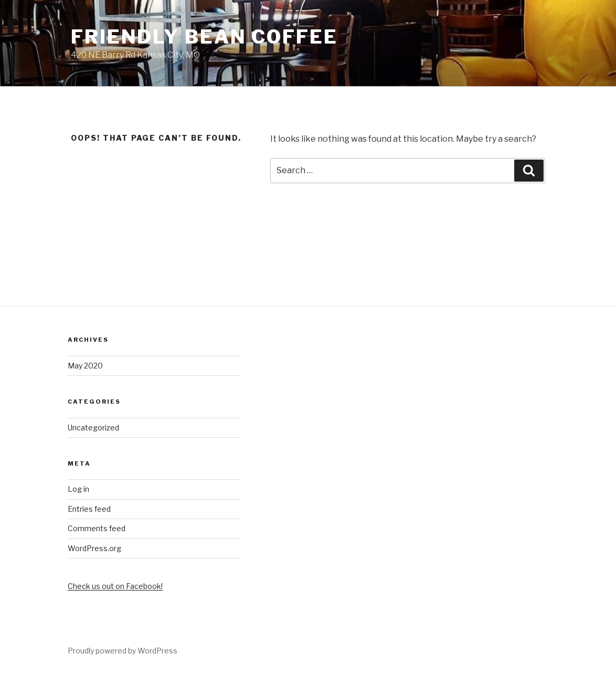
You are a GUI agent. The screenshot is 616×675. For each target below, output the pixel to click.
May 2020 (85, 366)
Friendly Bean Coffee (204, 37)
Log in (78, 489)
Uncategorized (93, 428)
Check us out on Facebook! (115, 586)
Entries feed (89, 509)
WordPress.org (94, 548)
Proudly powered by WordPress (123, 651)
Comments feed (97, 528)
